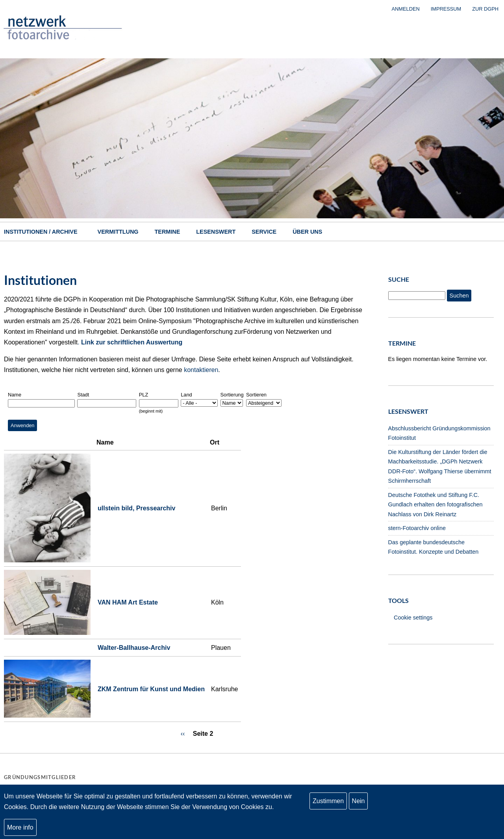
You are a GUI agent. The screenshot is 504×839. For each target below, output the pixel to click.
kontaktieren (201, 370)
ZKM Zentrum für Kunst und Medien (151, 689)
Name (15, 395)
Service (264, 232)
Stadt (83, 395)
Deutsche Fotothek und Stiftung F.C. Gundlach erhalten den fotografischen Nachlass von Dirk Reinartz (435, 505)
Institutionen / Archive (41, 232)
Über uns (307, 232)
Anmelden (406, 9)
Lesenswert (216, 232)
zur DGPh (485, 9)
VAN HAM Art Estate (128, 602)
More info (20, 828)
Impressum (446, 9)
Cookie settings (413, 618)
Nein (359, 802)
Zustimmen (328, 802)
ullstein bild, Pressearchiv (136, 508)
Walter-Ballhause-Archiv (134, 648)
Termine (168, 232)
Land (186, 395)
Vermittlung (118, 232)
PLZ (144, 395)
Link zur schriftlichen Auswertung (132, 342)
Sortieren (256, 395)
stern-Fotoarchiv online (417, 528)
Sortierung (232, 395)
